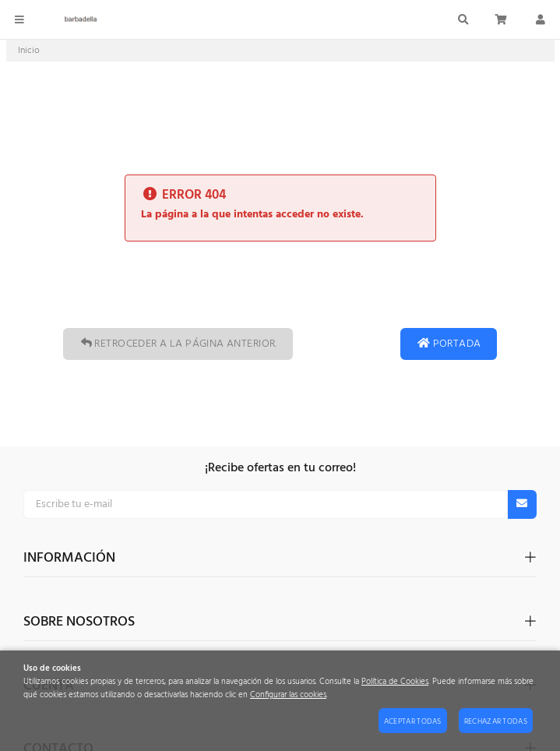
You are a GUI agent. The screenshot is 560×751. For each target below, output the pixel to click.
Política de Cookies (395, 682)
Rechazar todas (496, 721)
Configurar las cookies (288, 695)
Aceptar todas (413, 721)
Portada (449, 344)
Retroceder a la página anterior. (178, 344)
